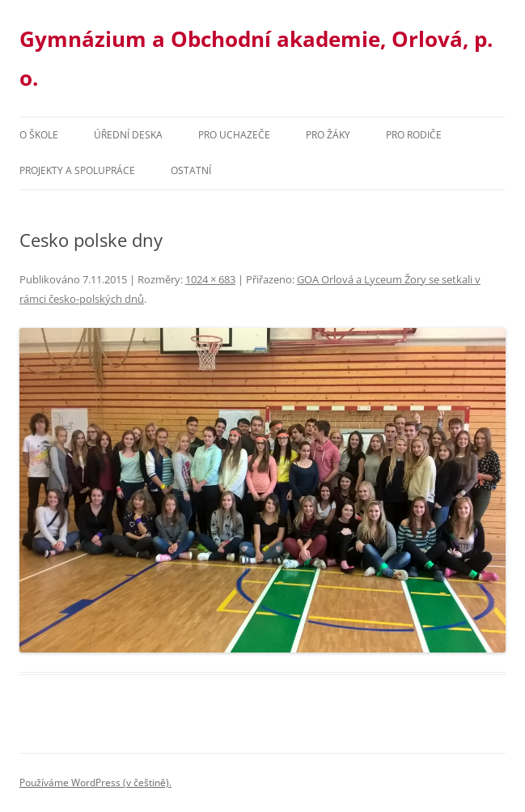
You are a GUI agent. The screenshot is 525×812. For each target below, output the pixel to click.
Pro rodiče (414, 135)
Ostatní (191, 170)
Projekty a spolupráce (77, 170)
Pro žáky (328, 135)
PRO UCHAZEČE (234, 135)
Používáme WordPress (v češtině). (95, 782)
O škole (39, 135)
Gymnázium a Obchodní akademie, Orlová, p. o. (256, 58)
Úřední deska (128, 135)
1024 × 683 (210, 279)
